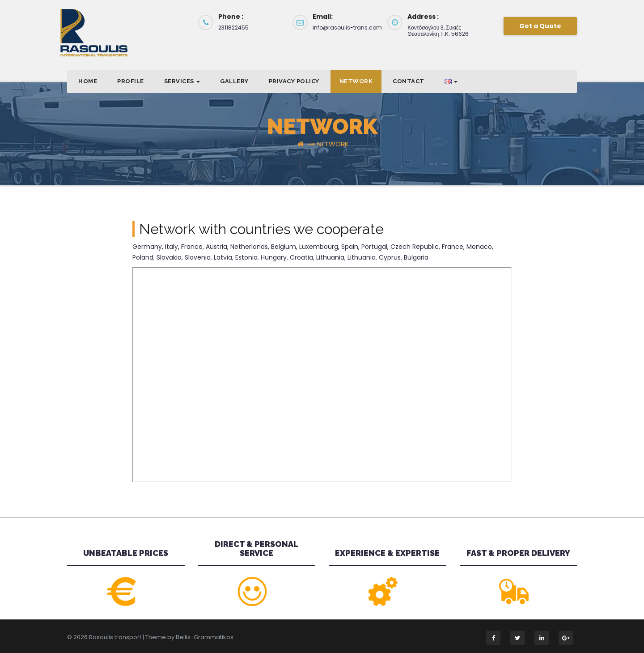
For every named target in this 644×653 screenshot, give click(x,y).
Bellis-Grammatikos (205, 637)
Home (88, 81)
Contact (409, 81)
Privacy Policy (294, 81)
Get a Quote (540, 26)
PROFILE (131, 81)
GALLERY (234, 81)
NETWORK (356, 81)
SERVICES (182, 81)
